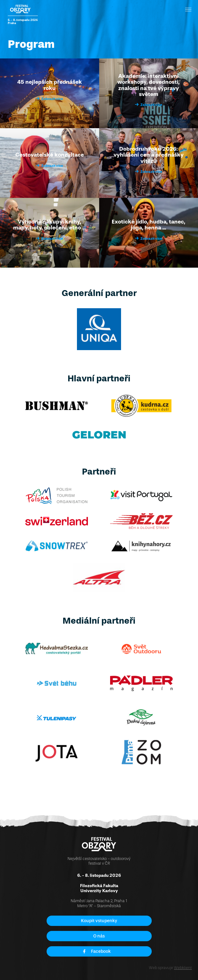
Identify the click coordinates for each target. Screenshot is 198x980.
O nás (99, 936)
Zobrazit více (49, 99)
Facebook (97, 951)
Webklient (183, 968)
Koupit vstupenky (99, 921)
